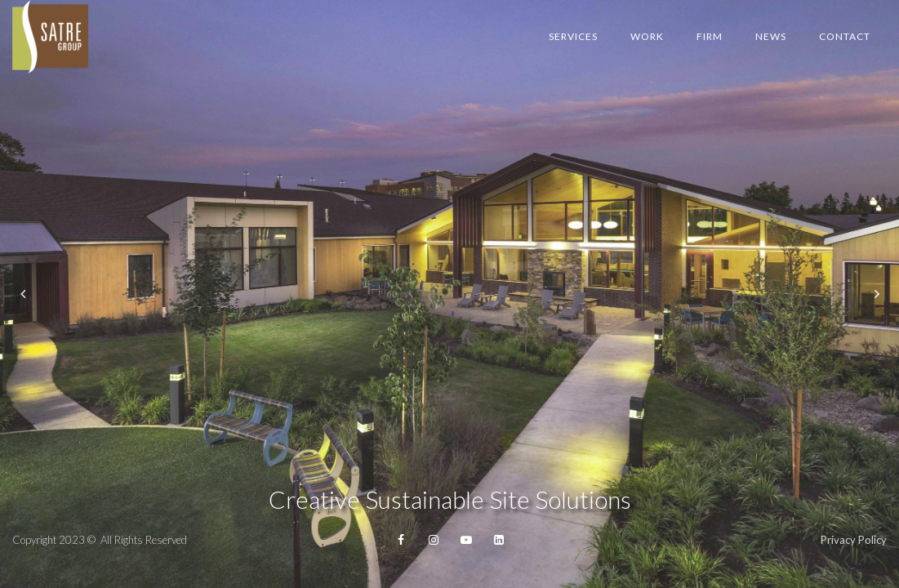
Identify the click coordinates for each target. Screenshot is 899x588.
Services (573, 36)
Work (647, 36)
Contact (845, 36)
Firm (710, 36)
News (771, 36)
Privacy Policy (854, 540)
